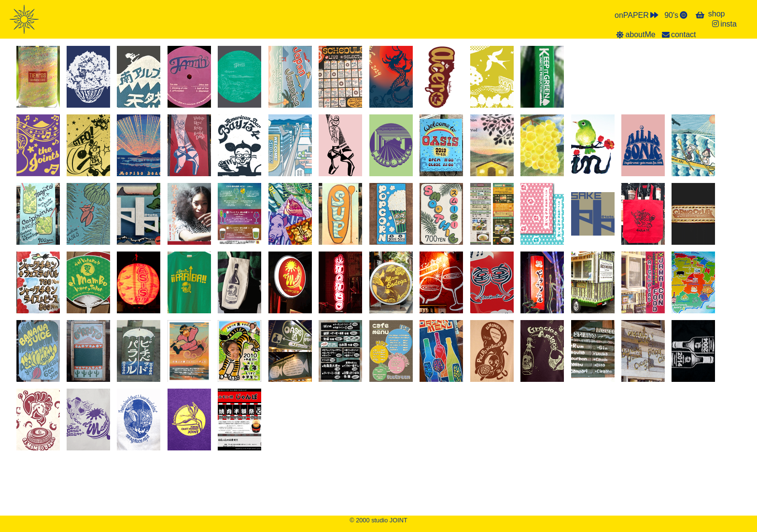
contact (678, 34)
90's (677, 15)
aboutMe (635, 34)
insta (724, 24)
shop (717, 14)
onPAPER (637, 15)
